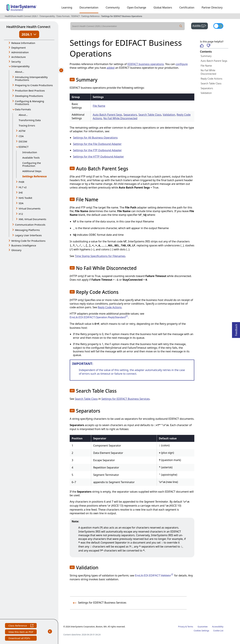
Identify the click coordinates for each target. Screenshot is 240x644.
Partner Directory (212, 7)
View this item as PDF (21, 632)
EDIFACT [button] (24, 147)
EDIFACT (76, 16)
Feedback (236, 329)
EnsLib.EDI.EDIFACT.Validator (154, 576)
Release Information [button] (23, 43)
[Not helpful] (209, 46)
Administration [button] (20, 52)
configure (182, 64)
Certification (187, 7)
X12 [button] (21, 214)
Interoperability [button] (20, 66)
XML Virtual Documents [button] (32, 219)
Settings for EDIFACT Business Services (125, 399)
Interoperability (48, 16)
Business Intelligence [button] (24, 245)
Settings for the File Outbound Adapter (97, 144)
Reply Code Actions (110, 307)
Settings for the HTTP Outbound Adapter (98, 157)
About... (20, 72)
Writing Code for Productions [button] (28, 241)
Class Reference (21, 626)
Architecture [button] (18, 57)
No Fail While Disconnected (120, 118)
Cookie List (218, 631)
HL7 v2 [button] (23, 187)
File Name (99, 106)
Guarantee (203, 627)
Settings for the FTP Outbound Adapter (97, 150)
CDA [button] (21, 136)
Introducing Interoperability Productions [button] (31, 78)
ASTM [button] (22, 131)
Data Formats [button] (23, 109)
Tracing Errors (27, 125)
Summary (206, 56)
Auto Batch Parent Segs (107, 115)
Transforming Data (30, 120)
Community (113, 7)
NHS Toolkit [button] (25, 198)
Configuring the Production (32, 164)
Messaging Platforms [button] (27, 230)
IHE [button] (21, 192)
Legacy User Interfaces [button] (28, 235)
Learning (67, 7)
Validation (169, 115)
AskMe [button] (200, 25)
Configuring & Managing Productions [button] (29, 103)
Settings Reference (91, 16)
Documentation (89, 7)
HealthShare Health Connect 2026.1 (21, 16)
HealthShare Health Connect (28, 27)
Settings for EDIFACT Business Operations (122, 16)
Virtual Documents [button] (30, 208)
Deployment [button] (18, 48)
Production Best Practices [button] (30, 91)
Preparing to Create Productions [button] (34, 85)
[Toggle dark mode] (218, 26)
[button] (72, 80)
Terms (190, 627)
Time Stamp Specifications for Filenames (100, 256)
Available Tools (31, 158)
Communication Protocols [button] (30, 225)
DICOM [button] (23, 141)
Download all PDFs (20, 639)
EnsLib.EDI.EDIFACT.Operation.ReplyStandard (99, 317)
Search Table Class (150, 115)
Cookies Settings (201, 631)
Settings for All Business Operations (95, 138)
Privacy (181, 627)
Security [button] (16, 62)
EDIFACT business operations (146, 64)
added (111, 68)
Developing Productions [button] (29, 96)
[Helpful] (202, 46)
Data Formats (63, 16)
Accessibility (218, 627)
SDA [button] (21, 203)
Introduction (30, 152)
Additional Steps (32, 171)
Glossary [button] (16, 250)
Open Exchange (137, 7)
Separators (130, 115)
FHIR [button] (21, 182)
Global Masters (163, 7)
